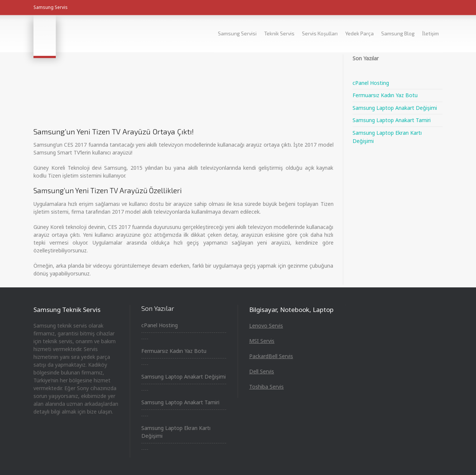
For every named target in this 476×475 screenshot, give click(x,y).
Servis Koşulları (320, 33)
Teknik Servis (279, 33)
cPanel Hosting (371, 83)
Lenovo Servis (266, 326)
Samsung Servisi (237, 33)
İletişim (430, 33)
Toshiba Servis (266, 387)
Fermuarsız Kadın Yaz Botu (385, 95)
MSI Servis (262, 341)
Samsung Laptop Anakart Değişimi (395, 108)
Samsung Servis (51, 7)
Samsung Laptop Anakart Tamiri (392, 120)
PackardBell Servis (271, 356)
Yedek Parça (359, 33)
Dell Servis (262, 371)
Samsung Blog (398, 33)
